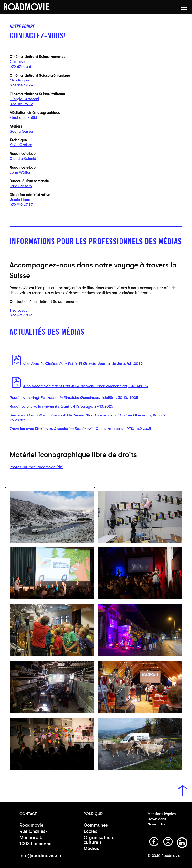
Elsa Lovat (18, 62)
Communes (96, 825)
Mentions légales (162, 814)
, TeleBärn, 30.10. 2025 (74, 398)
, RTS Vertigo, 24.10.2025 (61, 406)
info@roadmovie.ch (40, 856)
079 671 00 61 (21, 67)
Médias (91, 848)
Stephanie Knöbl (23, 117)
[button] (184, 7)
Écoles (90, 831)
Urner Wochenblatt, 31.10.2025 (85, 386)
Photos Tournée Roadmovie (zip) (36, 467)
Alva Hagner (20, 80)
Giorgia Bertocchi (24, 99)
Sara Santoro (21, 186)
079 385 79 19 (21, 104)
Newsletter (157, 824)
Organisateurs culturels (99, 840)
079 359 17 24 (21, 85)
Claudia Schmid (23, 159)
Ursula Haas (20, 200)
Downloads (157, 819)
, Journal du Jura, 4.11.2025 (83, 364)
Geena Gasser (22, 131)
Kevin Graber (21, 145)
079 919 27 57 (21, 205)
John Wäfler (20, 172)
